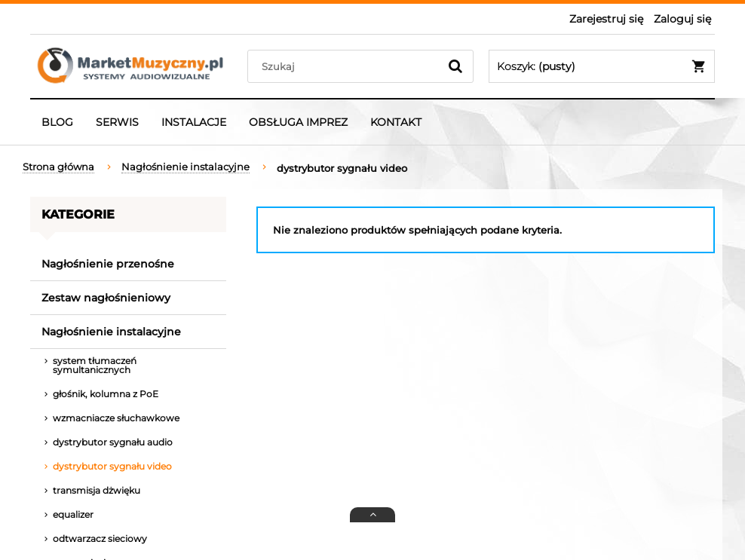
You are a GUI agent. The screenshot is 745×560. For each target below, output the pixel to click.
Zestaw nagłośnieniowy (106, 298)
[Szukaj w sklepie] (346, 66)
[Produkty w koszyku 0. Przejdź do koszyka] (602, 66)
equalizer (73, 514)
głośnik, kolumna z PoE (106, 394)
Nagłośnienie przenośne (108, 264)
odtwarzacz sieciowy (100, 539)
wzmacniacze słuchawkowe (116, 418)
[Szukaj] (455, 66)
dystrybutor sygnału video (112, 466)
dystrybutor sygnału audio (113, 442)
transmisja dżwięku (97, 490)
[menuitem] (57, 122)
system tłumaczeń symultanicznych (95, 365)
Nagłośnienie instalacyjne (111, 332)
